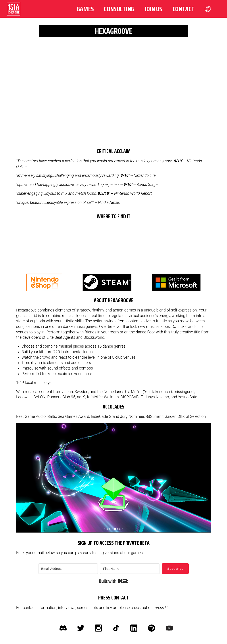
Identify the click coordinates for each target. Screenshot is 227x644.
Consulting (119, 9)
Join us (153, 9)
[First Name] (130, 569)
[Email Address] (68, 569)
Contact (184, 9)
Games (85, 9)
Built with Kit (114, 581)
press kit (162, 608)
